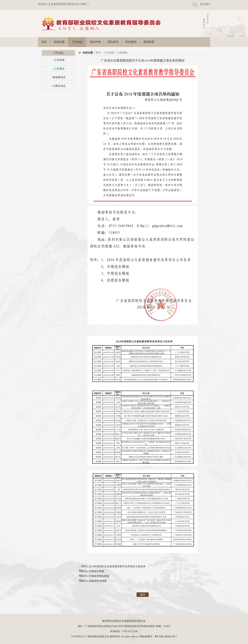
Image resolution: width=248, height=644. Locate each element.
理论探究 (113, 42)
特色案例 (131, 42)
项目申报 (95, 42)
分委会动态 (59, 86)
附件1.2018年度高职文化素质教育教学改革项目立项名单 (114, 566)
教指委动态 (59, 77)
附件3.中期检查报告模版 (95, 576)
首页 (44, 42)
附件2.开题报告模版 (93, 571)
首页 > (100, 53)
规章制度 (149, 42)
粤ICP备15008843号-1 (166, 637)
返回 (143, 595)
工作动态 (77, 42)
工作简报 (59, 60)
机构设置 (59, 42)
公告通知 (59, 69)
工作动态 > (111, 53)
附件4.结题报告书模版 (94, 581)
